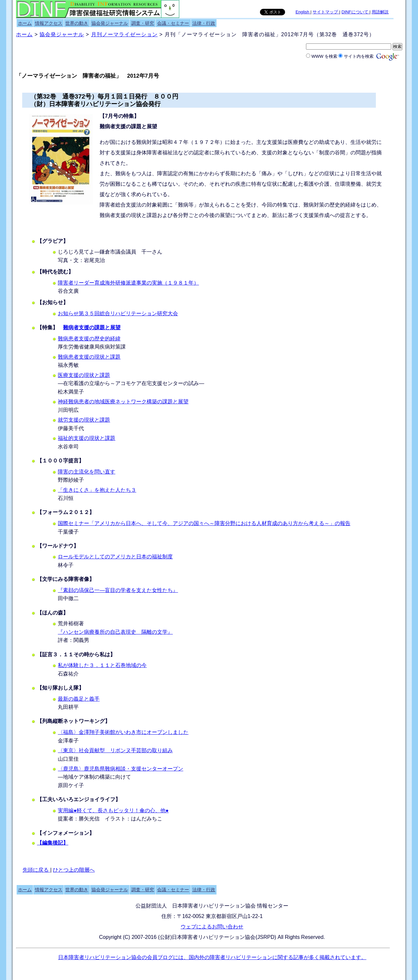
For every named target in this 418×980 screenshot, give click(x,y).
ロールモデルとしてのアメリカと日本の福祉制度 (115, 557)
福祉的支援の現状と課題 (87, 438)
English (303, 12)
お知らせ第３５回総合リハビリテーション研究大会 (118, 313)
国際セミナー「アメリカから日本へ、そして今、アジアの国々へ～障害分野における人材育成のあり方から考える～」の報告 (204, 523)
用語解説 (380, 12)
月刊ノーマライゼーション (124, 34)
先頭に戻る (36, 870)
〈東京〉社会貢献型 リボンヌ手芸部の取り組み (115, 750)
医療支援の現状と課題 (84, 375)
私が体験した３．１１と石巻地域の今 (102, 665)
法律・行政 (204, 23)
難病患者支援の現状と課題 (89, 357)
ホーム (25, 23)
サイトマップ (326, 12)
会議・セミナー (173, 23)
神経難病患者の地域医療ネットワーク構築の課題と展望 (123, 402)
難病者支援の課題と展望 (92, 327)
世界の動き (77, 23)
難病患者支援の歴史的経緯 (89, 339)
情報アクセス (49, 23)
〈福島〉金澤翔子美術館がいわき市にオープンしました (123, 732)
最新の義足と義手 (79, 699)
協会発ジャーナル (110, 23)
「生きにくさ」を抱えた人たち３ (97, 490)
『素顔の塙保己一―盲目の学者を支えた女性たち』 (118, 590)
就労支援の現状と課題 (84, 420)
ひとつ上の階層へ (74, 870)
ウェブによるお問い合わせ (212, 927)
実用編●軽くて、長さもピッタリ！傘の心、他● (113, 810)
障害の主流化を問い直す (87, 472)
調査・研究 (143, 23)
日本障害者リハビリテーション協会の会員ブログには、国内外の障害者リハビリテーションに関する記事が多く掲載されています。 (212, 957)
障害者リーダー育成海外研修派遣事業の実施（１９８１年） (128, 283)
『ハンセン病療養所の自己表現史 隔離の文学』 (115, 632)
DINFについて (355, 12)
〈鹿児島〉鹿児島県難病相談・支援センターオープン (121, 769)
